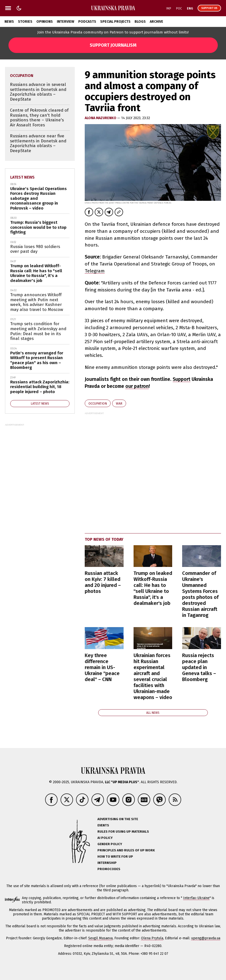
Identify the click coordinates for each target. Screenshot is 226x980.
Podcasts (87, 22)
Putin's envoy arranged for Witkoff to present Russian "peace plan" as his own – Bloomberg (37, 360)
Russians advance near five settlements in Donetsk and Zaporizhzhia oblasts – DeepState (38, 143)
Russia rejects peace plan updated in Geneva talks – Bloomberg (199, 667)
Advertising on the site (118, 819)
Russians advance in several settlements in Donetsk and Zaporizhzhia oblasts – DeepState (38, 92)
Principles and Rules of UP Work (126, 850)
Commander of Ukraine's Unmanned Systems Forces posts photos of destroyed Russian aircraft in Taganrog (200, 594)
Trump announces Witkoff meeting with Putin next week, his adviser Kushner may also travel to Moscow (37, 302)
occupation (98, 403)
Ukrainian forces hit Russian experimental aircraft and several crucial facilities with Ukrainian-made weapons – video (153, 676)
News (9, 22)
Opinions (45, 22)
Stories (25, 22)
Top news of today (104, 539)
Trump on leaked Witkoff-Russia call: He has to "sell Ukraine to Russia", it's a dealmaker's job (153, 588)
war (119, 403)
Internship (107, 863)
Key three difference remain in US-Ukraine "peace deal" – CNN (102, 667)
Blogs (140, 22)
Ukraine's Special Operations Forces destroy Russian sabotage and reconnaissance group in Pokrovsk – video (38, 198)
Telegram (95, 271)
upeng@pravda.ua (206, 938)
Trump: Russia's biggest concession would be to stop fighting (38, 227)
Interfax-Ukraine (196, 898)
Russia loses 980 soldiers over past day (35, 249)
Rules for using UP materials (123, 832)
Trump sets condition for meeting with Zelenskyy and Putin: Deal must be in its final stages (38, 331)
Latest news (22, 177)
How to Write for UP (115, 857)
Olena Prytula (152, 938)
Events (103, 825)
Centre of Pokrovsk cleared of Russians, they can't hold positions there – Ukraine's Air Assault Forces (39, 118)
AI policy (105, 838)
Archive (156, 22)
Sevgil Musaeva (100, 938)
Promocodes (109, 869)
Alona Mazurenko (101, 118)
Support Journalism (113, 45)
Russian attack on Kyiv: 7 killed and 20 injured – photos (103, 582)
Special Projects (115, 22)
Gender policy (110, 844)
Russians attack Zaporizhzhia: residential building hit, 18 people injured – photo (40, 387)
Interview (66, 22)
